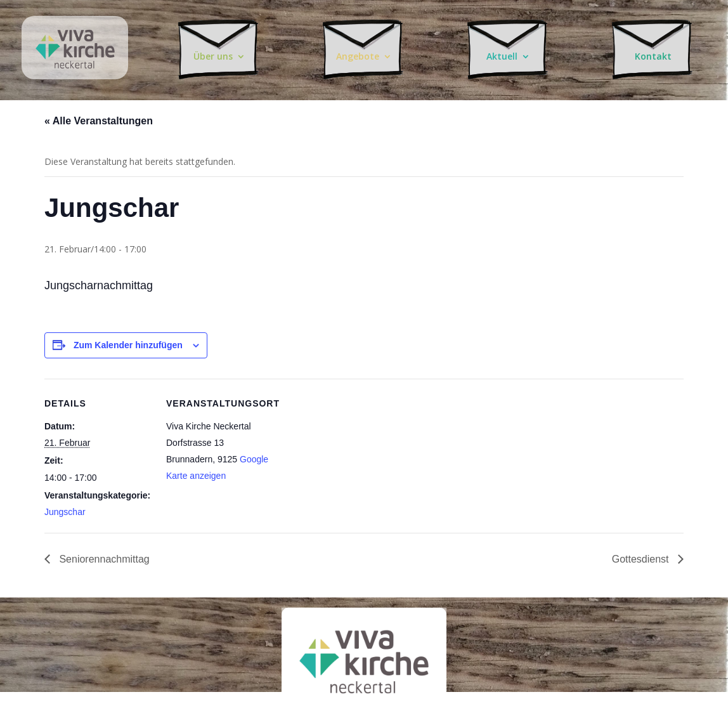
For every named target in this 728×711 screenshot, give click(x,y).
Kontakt (653, 54)
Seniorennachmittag (103, 559)
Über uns (215, 54)
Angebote (360, 54)
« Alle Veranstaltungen (99, 121)
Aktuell (504, 54)
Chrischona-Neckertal (75, 34)
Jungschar (65, 512)
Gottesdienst (642, 559)
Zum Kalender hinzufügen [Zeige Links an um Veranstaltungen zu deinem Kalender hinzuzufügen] (128, 345)
